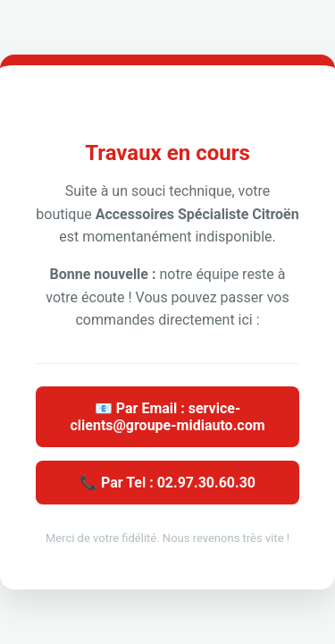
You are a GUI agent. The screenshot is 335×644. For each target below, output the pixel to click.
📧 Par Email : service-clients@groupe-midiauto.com (167, 417)
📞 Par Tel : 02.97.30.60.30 (167, 483)
